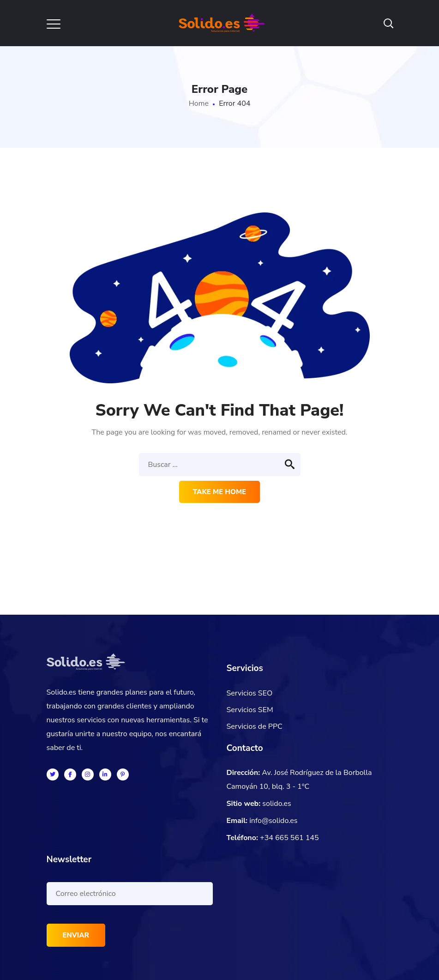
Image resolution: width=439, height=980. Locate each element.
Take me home (219, 492)
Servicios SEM (250, 710)
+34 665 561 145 (289, 838)
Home (199, 103)
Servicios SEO (250, 693)
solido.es (277, 804)
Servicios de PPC (255, 726)
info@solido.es (273, 821)
